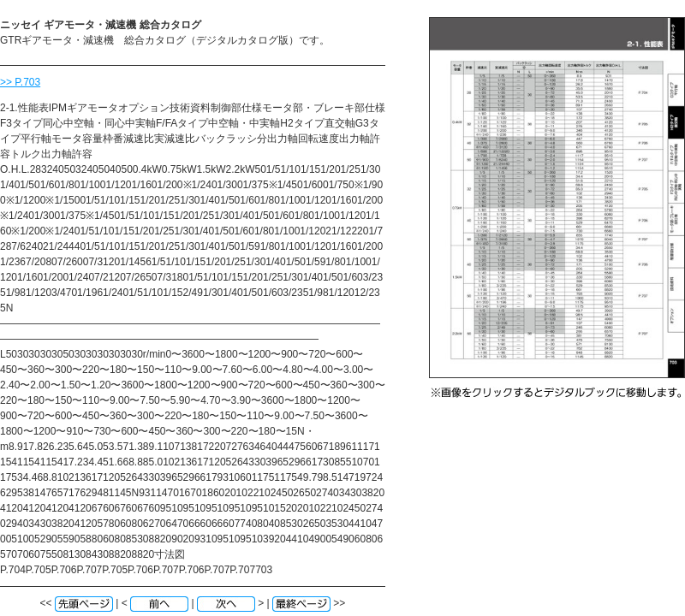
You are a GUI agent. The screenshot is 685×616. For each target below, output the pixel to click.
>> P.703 (20, 82)
